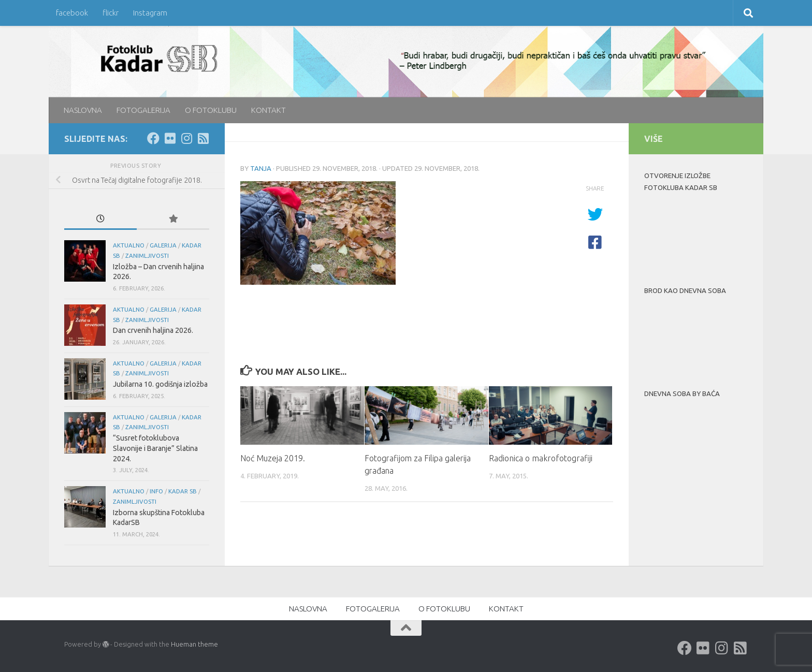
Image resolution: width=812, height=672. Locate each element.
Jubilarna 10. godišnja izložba (160, 384)
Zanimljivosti (147, 255)
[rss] (203, 138)
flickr (111, 13)
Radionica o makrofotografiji (541, 458)
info (156, 491)
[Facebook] (153, 138)
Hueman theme (194, 644)
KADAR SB (183, 491)
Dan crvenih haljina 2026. (153, 330)
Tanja (261, 168)
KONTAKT (269, 110)
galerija (163, 245)
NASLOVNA (83, 110)
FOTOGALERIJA (143, 110)
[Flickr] (170, 138)
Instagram (150, 13)
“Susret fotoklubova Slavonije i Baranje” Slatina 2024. (155, 448)
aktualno (129, 245)
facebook (72, 13)
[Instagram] (186, 138)
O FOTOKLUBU (211, 110)
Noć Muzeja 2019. (273, 458)
